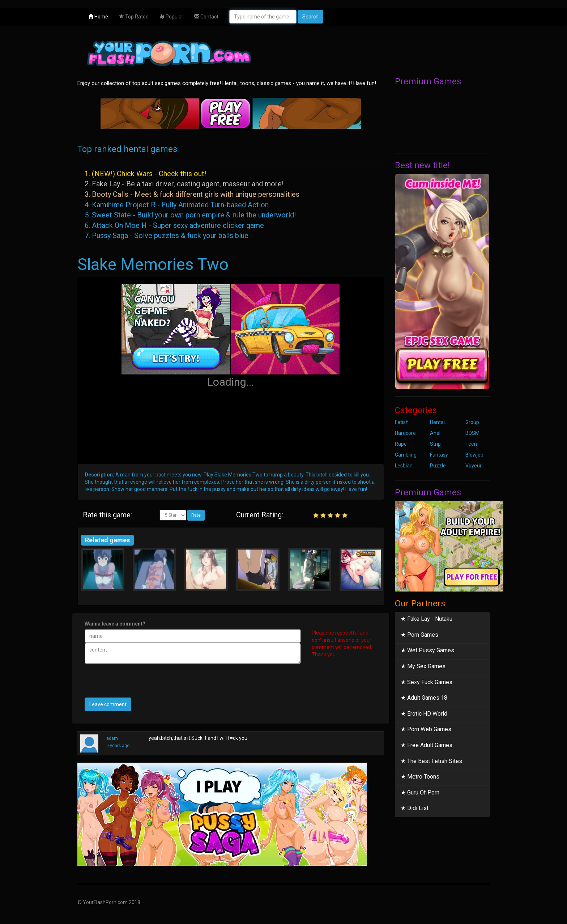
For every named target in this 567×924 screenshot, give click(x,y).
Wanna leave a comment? (115, 624)
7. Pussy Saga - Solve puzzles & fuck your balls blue (167, 236)
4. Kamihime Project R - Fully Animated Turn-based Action (177, 205)
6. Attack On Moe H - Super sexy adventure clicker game (174, 225)
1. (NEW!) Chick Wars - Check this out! (145, 174)
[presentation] (140, 683)
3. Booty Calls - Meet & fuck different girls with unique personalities (192, 194)
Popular (171, 17)
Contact (206, 17)
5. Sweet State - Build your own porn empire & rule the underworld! (190, 215)
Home (98, 17)
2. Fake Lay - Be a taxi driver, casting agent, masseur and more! (184, 184)
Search (310, 17)
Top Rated (134, 17)
